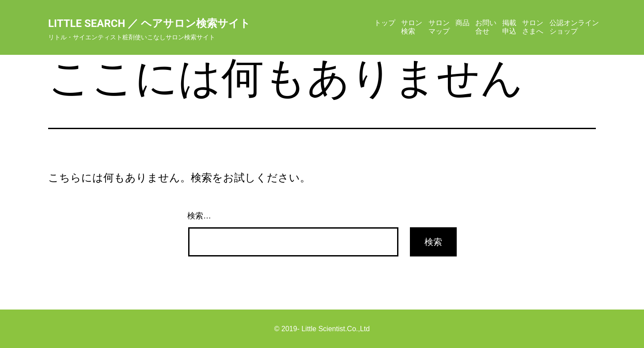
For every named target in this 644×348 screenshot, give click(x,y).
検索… (199, 216)
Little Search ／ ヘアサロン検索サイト (149, 23)
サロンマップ (439, 27)
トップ (385, 23)
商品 (462, 23)
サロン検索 (412, 27)
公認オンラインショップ (574, 27)
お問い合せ (486, 27)
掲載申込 (509, 27)
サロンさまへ (533, 27)
